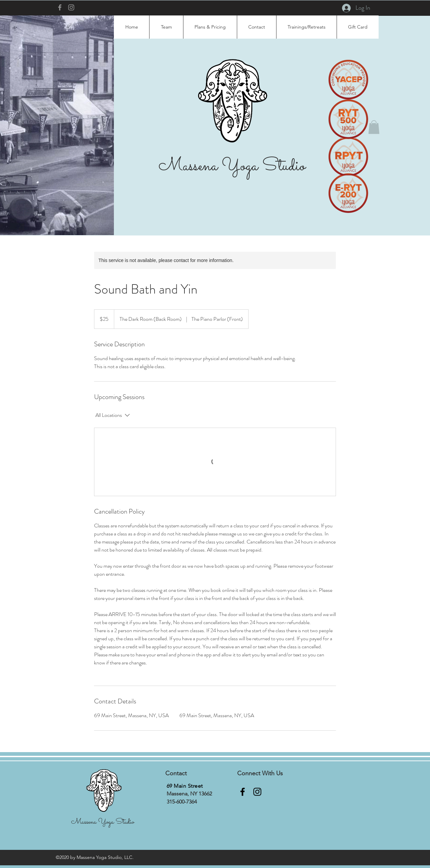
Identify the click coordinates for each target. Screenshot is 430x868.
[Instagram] (71, 7)
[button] (374, 127)
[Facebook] (60, 7)
